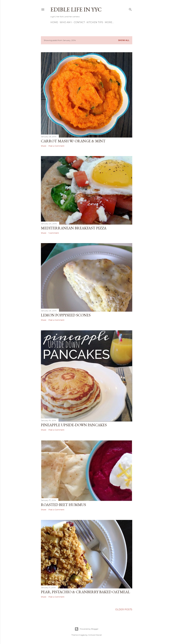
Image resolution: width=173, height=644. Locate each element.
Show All (124, 40)
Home (54, 22)
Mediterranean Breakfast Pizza (74, 228)
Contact (79, 22)
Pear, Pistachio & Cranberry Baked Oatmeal (85, 592)
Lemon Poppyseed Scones (66, 315)
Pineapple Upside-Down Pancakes (74, 425)
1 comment (54, 233)
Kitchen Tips (95, 22)
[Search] (130, 9)
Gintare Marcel (95, 635)
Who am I (66, 22)
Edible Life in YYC (76, 9)
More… (109, 22)
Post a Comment (56, 146)
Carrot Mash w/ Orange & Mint (73, 141)
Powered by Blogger (87, 629)
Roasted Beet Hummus (63, 505)
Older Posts (124, 609)
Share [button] (44, 146)
